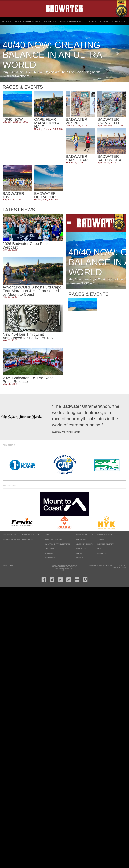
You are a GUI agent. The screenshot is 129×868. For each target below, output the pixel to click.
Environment (50, 549)
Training (80, 558)
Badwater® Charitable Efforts (57, 544)
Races (6, 22)
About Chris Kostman (53, 539)
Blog (92, 22)
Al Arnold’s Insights (84, 544)
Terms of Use (50, 558)
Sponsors (9, 486)
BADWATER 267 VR (9, 535)
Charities (9, 445)
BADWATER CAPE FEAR (31, 535)
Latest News (19, 210)
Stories (100, 539)
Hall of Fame (81, 539)
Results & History (105, 535)
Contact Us (119, 22)
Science (80, 553)
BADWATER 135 (28, 539)
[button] (119, 53)
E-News (104, 22)
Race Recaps (81, 549)
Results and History (27, 22)
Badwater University (72, 22)
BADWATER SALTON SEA (11, 539)
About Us (50, 22)
